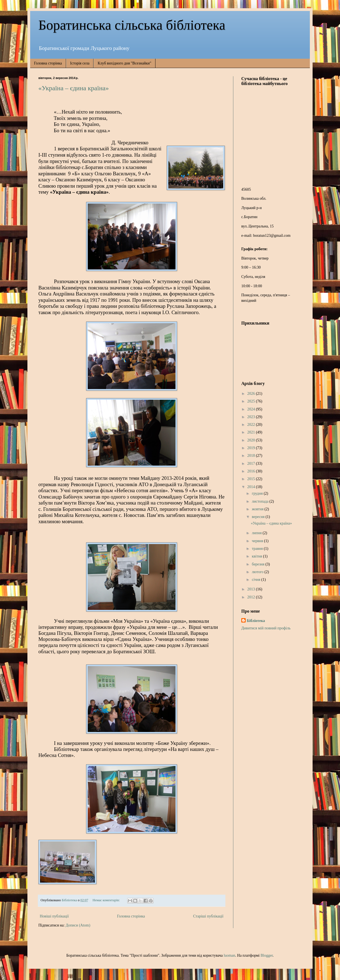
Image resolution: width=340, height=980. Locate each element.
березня (259, 564)
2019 (252, 448)
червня (258, 541)
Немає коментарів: (107, 900)
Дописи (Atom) (78, 925)
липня (257, 533)
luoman (229, 955)
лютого (258, 572)
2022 (252, 425)
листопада (260, 501)
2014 (252, 487)
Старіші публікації (208, 916)
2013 (252, 589)
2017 (252, 464)
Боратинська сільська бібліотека (132, 25)
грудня (258, 493)
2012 (252, 597)
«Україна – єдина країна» (74, 88)
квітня (257, 556)
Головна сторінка (48, 63)
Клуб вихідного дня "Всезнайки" (124, 63)
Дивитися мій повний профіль (266, 628)
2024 (252, 409)
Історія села (80, 63)
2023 (252, 417)
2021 (252, 432)
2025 (252, 401)
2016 (252, 471)
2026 (252, 394)
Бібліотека (256, 621)
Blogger (267, 955)
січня (257, 580)
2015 (252, 479)
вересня (259, 517)
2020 (252, 440)
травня (258, 549)
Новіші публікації (54, 916)
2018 (252, 456)
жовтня (258, 509)
